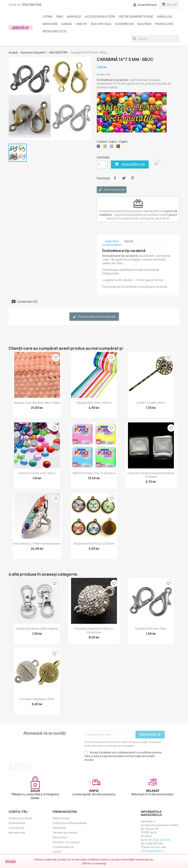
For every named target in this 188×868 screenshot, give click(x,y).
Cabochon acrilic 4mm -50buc (37, 473)
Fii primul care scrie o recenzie (94, 317)
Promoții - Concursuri (66, 842)
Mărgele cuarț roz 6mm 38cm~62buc (37, 403)
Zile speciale (101, 24)
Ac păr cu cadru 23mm (151, 403)
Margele (74, 17)
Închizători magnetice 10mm (37, 699)
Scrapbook (125, 24)
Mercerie (50, 24)
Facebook (13, 767)
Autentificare (17, 823)
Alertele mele (17, 833)
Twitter (21, 767)
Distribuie (115, 178)
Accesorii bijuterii (100, 17)
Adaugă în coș (130, 164)
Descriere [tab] (112, 241)
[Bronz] (106, 147)
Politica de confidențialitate (70, 823)
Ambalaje (165, 17)
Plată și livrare (61, 818)
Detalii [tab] (129, 241)
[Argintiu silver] (112, 147)
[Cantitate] (101, 164)
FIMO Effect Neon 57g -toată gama (94, 473)
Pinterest (133, 178)
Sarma (67, 24)
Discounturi (60, 837)
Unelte (81, 24)
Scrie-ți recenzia (112, 190)
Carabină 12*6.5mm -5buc (151, 629)
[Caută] (155, 39)
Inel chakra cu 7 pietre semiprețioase (37, 544)
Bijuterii (144, 24)
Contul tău (18, 812)
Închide (11, 861)
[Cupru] (119, 147)
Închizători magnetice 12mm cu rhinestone (94, 630)
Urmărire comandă (20, 818)
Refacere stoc (55, 31)
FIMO (60, 17)
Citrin (47, 17)
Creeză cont (17, 828)
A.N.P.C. (57, 852)
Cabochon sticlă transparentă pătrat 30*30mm (151, 475)
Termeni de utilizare (65, 833)
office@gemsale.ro (153, 851)
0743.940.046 (32, 5)
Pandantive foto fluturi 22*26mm (94, 544)
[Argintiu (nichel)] (99, 147)
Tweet (124, 178)
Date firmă (59, 828)
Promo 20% (164, 24)
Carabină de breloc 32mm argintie (37, 629)
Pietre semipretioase (136, 17)
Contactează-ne (63, 847)
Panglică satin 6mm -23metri (94, 403)
